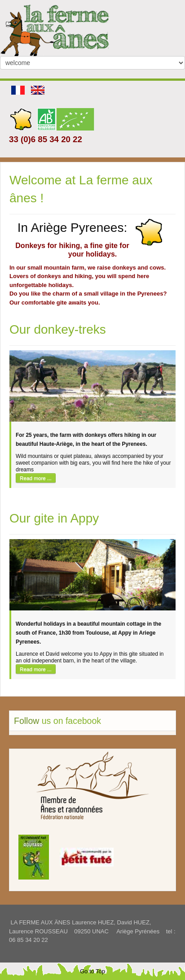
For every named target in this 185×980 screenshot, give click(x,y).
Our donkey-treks (58, 329)
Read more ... (36, 478)
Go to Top (92, 971)
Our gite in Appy (54, 518)
